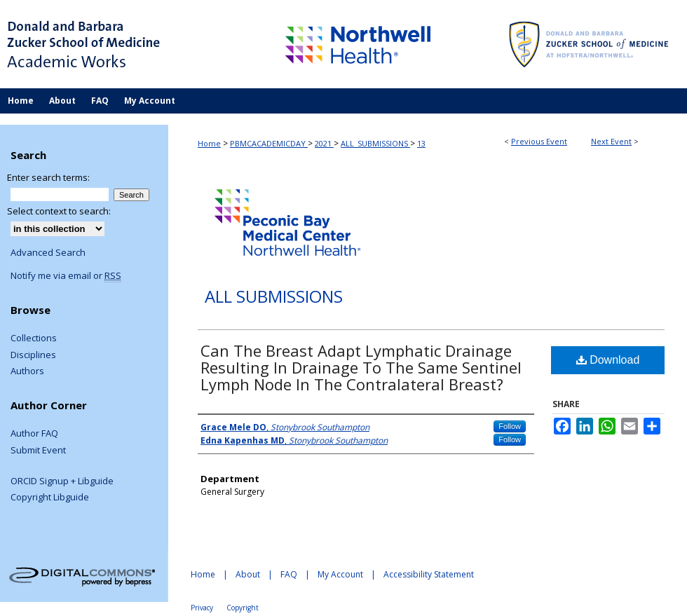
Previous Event (539, 141)
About (248, 574)
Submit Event (38, 451)
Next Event (611, 141)
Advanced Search (48, 252)
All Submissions (274, 297)
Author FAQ (34, 434)
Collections (34, 338)
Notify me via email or (66, 276)
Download (608, 360)
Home (209, 143)
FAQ (289, 574)
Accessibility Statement (429, 574)
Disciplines (33, 355)
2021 (324, 143)
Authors (27, 371)
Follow (510, 426)
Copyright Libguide (50, 498)
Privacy (202, 608)
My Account (340, 574)
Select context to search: (59, 211)
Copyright (243, 608)
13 (421, 143)
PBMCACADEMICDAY (269, 143)
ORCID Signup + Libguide (62, 481)
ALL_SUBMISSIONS (375, 143)
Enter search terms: (48, 177)
